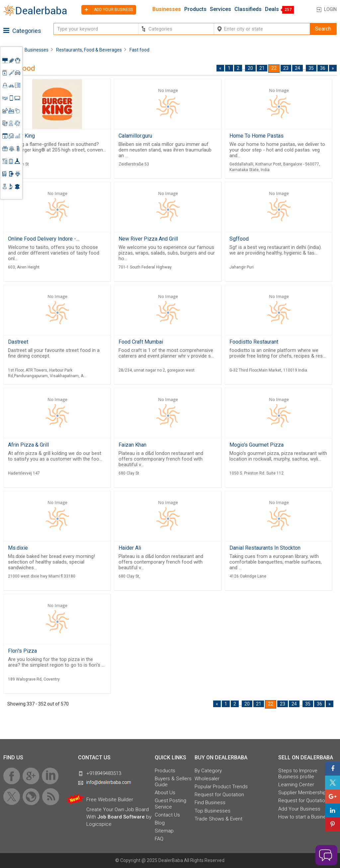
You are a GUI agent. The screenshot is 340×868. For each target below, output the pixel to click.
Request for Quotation (219, 795)
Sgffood (239, 239)
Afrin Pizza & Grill (28, 445)
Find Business (210, 803)
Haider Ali (130, 548)
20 (250, 68)
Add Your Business (299, 809)
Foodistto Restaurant (254, 342)
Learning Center (296, 785)
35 (311, 68)
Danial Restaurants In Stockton (265, 548)
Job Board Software (121, 817)
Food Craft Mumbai (141, 342)
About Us (165, 793)
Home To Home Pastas (256, 136)
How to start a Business (305, 817)
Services (220, 9)
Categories (22, 31)
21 (262, 68)
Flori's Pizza (22, 651)
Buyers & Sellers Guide (173, 782)
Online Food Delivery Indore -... (43, 239)
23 (286, 68)
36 (323, 68)
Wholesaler (207, 779)
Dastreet (18, 342)
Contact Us (167, 815)
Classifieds (248, 9)
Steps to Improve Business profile (298, 774)
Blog (160, 823)
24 (297, 68)
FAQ (159, 839)
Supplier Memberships (304, 793)
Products (195, 9)
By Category (208, 771)
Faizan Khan (132, 445)
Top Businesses (212, 811)
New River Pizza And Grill (148, 239)
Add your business (107, 10)
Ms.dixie (18, 548)
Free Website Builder (110, 800)
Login (330, 9)
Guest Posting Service (170, 804)
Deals (272, 9)
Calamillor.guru (135, 136)
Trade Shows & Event (218, 819)
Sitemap (164, 831)
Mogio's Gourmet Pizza (256, 445)
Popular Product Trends (221, 787)
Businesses (167, 9)
